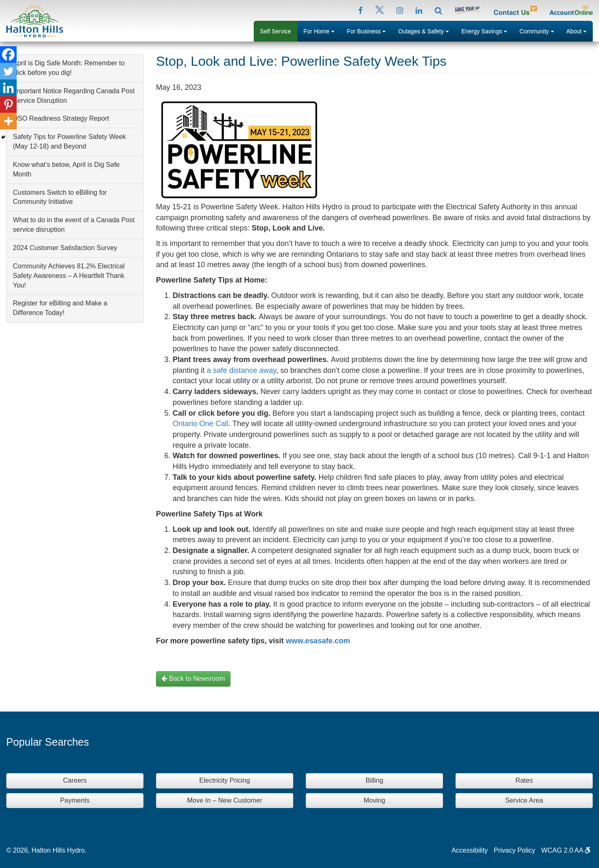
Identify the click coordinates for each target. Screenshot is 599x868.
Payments (75, 800)
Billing (375, 780)
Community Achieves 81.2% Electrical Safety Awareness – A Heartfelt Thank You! (69, 276)
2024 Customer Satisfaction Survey (65, 248)
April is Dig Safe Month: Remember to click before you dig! (69, 68)
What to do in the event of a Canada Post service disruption (74, 225)
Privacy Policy (515, 850)
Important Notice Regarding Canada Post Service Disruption (74, 96)
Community (540, 30)
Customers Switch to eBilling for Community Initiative (60, 197)
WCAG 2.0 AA (566, 850)
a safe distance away (241, 370)
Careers (75, 780)
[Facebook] (8, 55)
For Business (370, 30)
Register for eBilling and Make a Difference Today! (60, 308)
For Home (322, 30)
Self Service (276, 31)
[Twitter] (8, 71)
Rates (524, 780)
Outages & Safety (427, 30)
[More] (8, 121)
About (580, 30)
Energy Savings (487, 30)
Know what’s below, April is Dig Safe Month (66, 169)
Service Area (524, 800)
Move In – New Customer (225, 800)
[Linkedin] (8, 88)
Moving (374, 800)
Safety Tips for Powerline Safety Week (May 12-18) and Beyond (69, 141)
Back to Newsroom (193, 678)
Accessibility (469, 850)
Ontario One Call (200, 424)
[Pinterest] (8, 104)
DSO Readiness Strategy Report (61, 118)
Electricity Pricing (225, 780)
